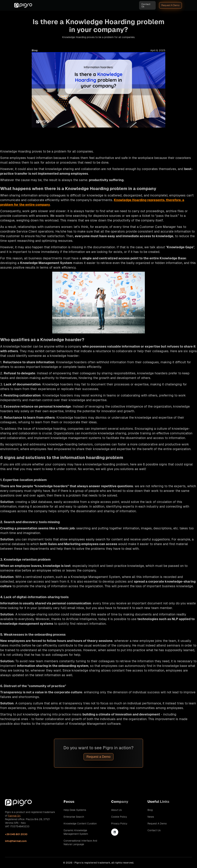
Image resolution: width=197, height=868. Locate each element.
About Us (116, 810)
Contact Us (146, 5)
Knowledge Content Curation (80, 824)
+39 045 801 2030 (16, 834)
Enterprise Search (74, 817)
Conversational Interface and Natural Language (80, 842)
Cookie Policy (119, 817)
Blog (150, 810)
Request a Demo (98, 757)
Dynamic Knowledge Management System (76, 832)
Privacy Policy (119, 824)
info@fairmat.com (16, 841)
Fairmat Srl (14, 816)
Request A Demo (170, 5)
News (151, 817)
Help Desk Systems (75, 810)
